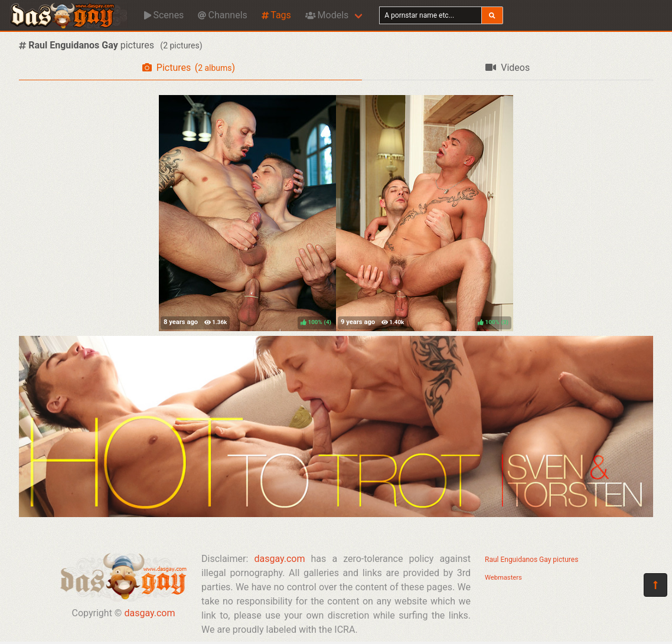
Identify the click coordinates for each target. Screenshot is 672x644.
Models (327, 15)
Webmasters (503, 578)
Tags (276, 15)
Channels (222, 15)
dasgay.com (149, 613)
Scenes (164, 15)
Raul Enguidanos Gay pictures (531, 560)
